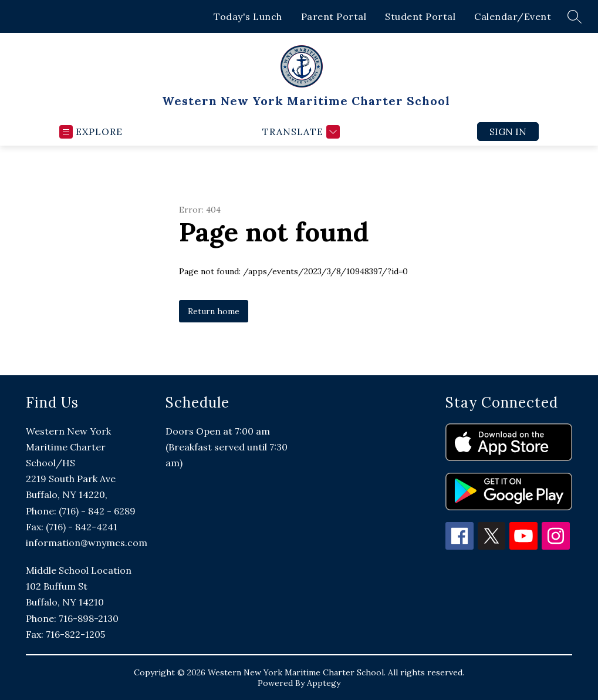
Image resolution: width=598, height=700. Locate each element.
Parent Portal (334, 16)
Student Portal (420, 16)
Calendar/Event (513, 16)
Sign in (508, 132)
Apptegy (324, 683)
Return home (214, 311)
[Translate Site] (300, 132)
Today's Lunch (248, 16)
